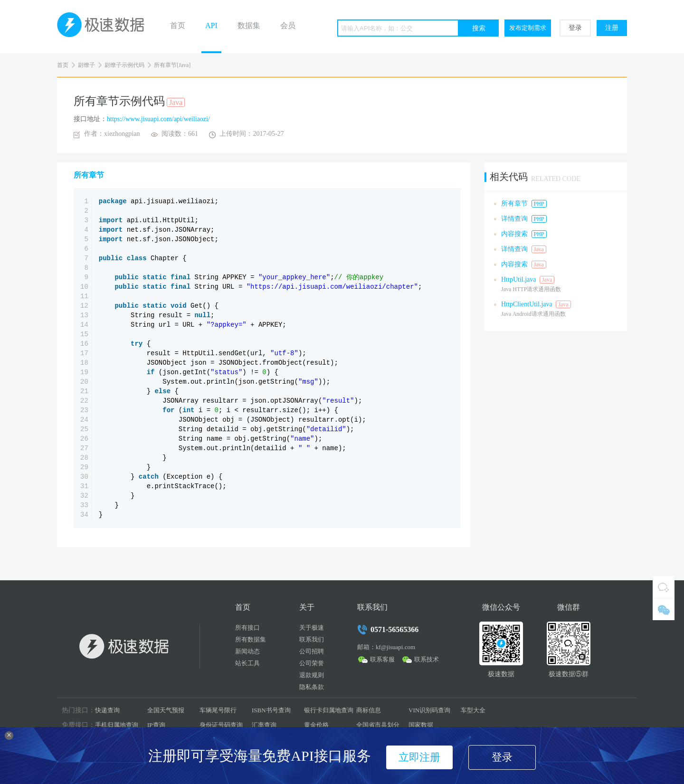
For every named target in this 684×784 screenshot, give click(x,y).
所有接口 (247, 628)
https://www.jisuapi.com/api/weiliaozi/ (158, 119)
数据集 (249, 25)
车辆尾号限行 (218, 710)
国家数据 (421, 725)
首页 (178, 25)
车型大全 (473, 710)
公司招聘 (312, 651)
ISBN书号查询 (271, 710)
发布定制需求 (528, 28)
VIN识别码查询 (429, 710)
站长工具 (247, 663)
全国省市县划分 (378, 725)
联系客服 (382, 659)
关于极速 (312, 628)
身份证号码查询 (221, 725)
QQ (664, 587)
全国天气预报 (166, 710)
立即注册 (419, 757)
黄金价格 (316, 725)
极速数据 (104, 27)
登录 (575, 28)
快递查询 (107, 710)
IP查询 (156, 725)
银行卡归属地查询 (329, 710)
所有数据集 (251, 639)
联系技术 (427, 659)
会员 (288, 25)
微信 (664, 609)
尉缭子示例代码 (124, 65)
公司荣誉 (312, 663)
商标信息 (369, 710)
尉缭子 (86, 65)
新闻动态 (247, 651)
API (211, 25)
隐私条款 (312, 687)
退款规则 (312, 675)
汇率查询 (264, 725)
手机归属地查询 (117, 725)
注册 (612, 28)
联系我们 (312, 639)
